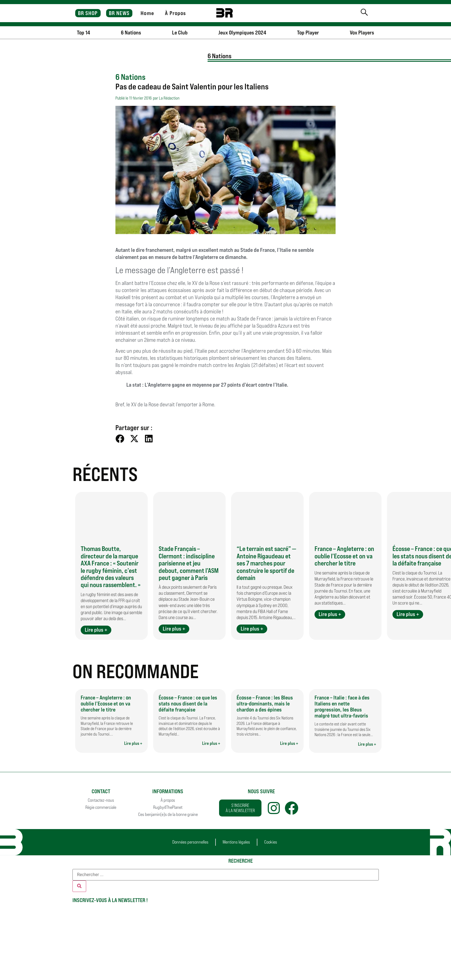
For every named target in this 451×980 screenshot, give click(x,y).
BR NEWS (119, 13)
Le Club (180, 33)
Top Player (308, 33)
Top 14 (83, 33)
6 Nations (131, 33)
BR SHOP (88, 13)
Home (147, 13)
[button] (120, 439)
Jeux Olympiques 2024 (242, 33)
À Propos (175, 13)
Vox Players (362, 33)
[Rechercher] (79, 886)
